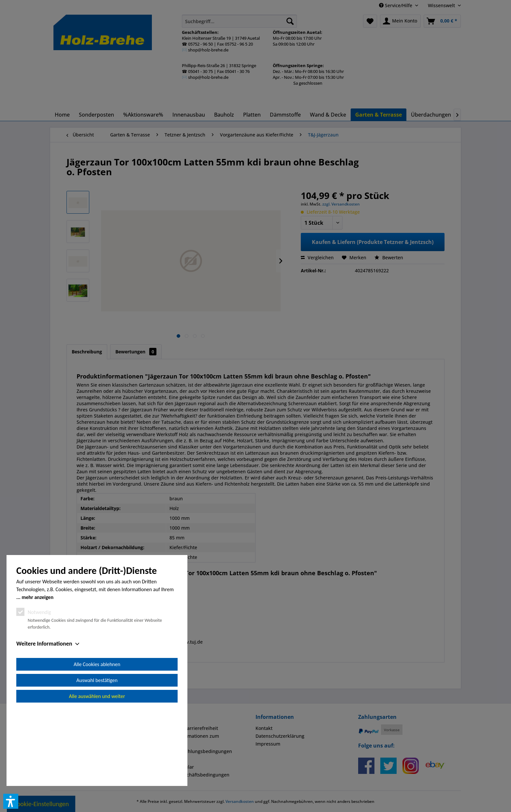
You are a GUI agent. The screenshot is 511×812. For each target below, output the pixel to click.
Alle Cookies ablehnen (97, 738)
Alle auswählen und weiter (97, 770)
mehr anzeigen (37, 671)
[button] (11, 801)
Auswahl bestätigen (97, 754)
